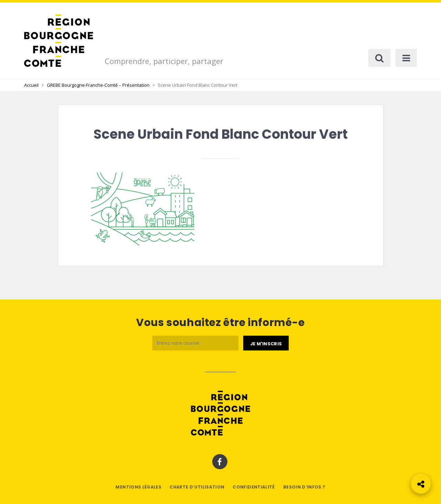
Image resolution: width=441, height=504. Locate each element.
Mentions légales (138, 487)
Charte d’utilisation (197, 487)
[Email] (195, 343)
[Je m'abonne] (266, 343)
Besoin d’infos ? (304, 487)
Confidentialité (254, 487)
